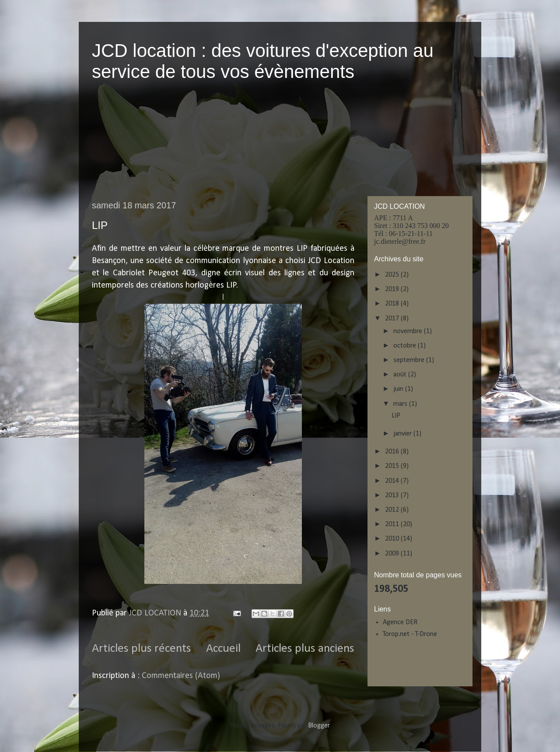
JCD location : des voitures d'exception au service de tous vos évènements (263, 61)
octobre (406, 346)
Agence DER (400, 622)
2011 (393, 524)
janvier (403, 434)
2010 (393, 539)
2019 (393, 289)
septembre (410, 360)
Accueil (223, 649)
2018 (393, 304)
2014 (393, 481)
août (401, 375)
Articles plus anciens (305, 649)
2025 (393, 275)
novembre (409, 331)
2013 (393, 495)
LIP (100, 225)
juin (399, 389)
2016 (393, 452)
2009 (393, 554)
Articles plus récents (142, 649)
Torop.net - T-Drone (410, 634)
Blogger (319, 726)
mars (401, 404)
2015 (393, 466)
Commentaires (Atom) (181, 676)
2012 (393, 510)
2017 (393, 319)
